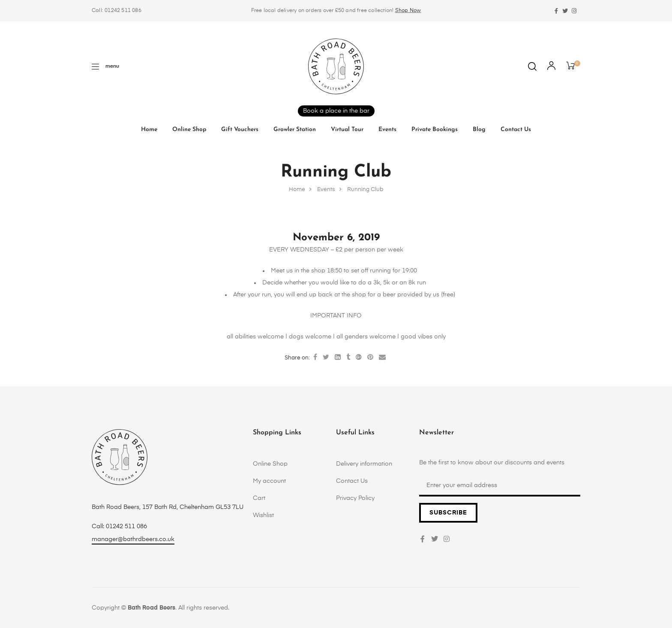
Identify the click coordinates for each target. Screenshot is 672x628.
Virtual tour (347, 130)
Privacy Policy (355, 498)
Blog (479, 130)
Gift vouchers (240, 130)
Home (149, 130)
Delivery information (364, 464)
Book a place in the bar (336, 111)
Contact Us (516, 130)
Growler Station (295, 130)
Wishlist (263, 515)
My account (269, 481)
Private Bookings (435, 130)
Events (387, 130)
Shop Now (408, 11)
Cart (259, 498)
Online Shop (189, 130)
